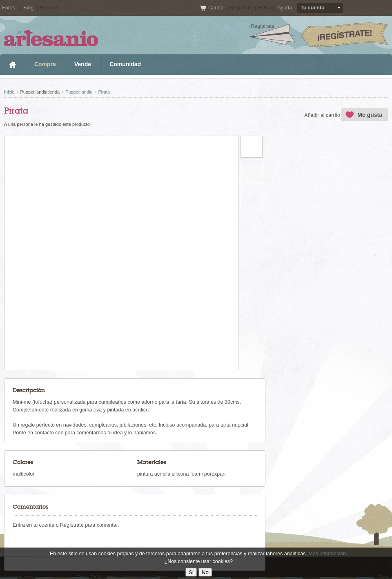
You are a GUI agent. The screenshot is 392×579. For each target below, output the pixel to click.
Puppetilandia (79, 92)
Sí (191, 572)
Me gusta (370, 115)
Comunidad (125, 64)
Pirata (104, 92)
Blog (28, 8)
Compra (45, 64)
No (205, 572)
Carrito (217, 8)
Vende (83, 64)
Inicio (12, 65)
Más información (327, 554)
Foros (9, 8)
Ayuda (285, 8)
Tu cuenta (312, 8)
